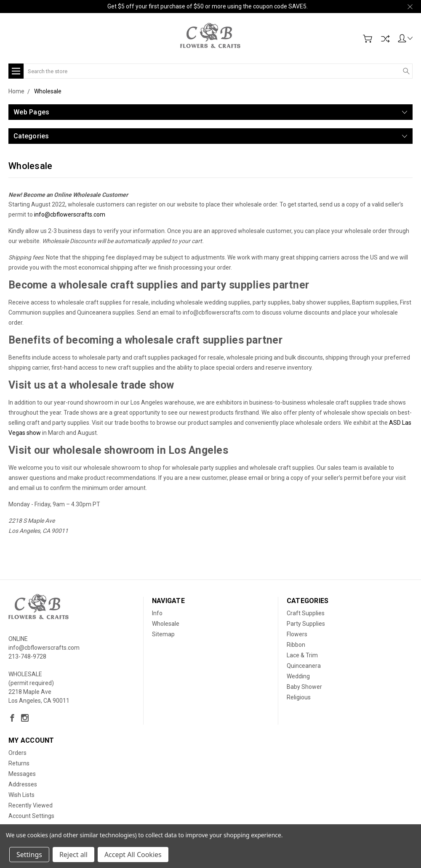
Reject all (73, 855)
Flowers (297, 634)
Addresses (23, 784)
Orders (17, 753)
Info (157, 613)
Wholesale (166, 624)
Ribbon (296, 645)
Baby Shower (304, 687)
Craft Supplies (306, 613)
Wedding (298, 676)
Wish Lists (21, 795)
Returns (19, 763)
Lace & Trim (302, 655)
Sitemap (163, 634)
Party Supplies (306, 624)
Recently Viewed (31, 805)
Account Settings (31, 816)
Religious (299, 697)
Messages (22, 774)
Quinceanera (304, 666)
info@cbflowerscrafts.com (70, 214)
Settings (29, 855)
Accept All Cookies (133, 855)
